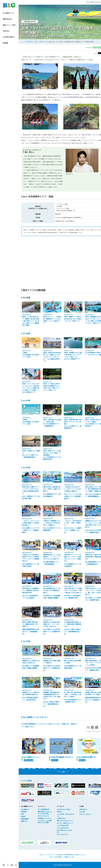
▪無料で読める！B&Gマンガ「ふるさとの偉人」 (45, 813)
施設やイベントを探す (9, 25)
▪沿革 (22, 814)
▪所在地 (23, 816)
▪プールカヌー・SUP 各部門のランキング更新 (45, 822)
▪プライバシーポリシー (86, 814)
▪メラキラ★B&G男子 (63, 825)
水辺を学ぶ (6, 31)
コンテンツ (41, 806)
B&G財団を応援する (9, 37)
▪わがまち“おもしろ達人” (64, 809)
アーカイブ (60, 806)
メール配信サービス (89, 731)
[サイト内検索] (88, 2)
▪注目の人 (60, 812)
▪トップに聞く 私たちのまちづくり (66, 815)
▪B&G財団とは (25, 809)
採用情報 (5, 43)
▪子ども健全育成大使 (43, 809)
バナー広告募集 (27, 781)
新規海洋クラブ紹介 (32, 42)
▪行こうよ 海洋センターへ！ (65, 823)
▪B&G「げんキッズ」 (63, 834)
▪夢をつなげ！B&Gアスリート (65, 821)
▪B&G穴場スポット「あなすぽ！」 (65, 831)
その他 (81, 806)
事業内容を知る (7, 19)
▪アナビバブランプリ (43, 816)
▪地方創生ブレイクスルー (45, 818)
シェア (95, 53)
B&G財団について (9, 13)
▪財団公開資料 (25, 819)
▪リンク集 (82, 812)
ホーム (23, 42)
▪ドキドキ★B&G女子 (63, 828)
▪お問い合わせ (83, 809)
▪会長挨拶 (24, 812)
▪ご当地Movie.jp (61, 818)
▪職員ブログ (24, 821)
